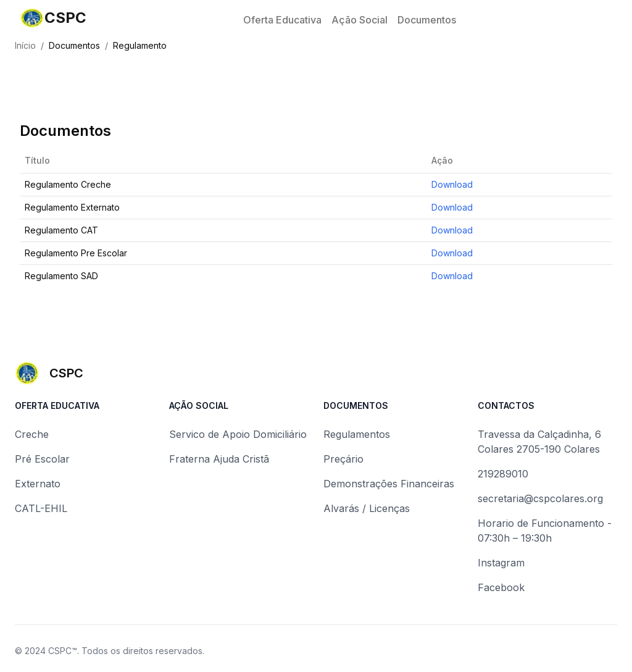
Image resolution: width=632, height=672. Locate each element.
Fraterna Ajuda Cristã (219, 459)
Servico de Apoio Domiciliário (238, 434)
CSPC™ (63, 651)
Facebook (501, 587)
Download (452, 184)
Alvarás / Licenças (367, 508)
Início (25, 45)
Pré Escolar (42, 459)
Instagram (501, 563)
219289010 (503, 474)
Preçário (343, 459)
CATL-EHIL (41, 508)
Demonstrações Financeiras (389, 484)
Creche (32, 434)
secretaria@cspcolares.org (540, 498)
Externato (38, 484)
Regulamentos (357, 434)
